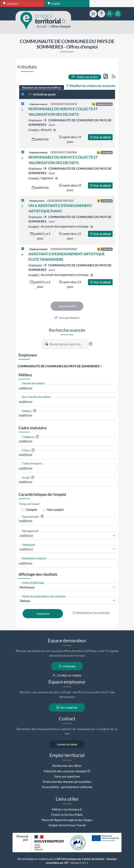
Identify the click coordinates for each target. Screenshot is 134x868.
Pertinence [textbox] (27, 587)
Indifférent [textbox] (26, 536)
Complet (31, 510)
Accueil (42, 26)
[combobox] (67, 388)
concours (11, 3)
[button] (91, 344)
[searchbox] (67, 388)
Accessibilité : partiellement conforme (67, 787)
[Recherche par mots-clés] (69, 344)
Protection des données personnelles (67, 782)
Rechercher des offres (67, 766)
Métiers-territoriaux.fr (67, 809)
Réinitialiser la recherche (91, 613)
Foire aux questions (67, 776)
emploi (54, 3)
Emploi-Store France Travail (67, 825)
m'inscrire (67, 666)
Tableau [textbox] (25, 601)
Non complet (55, 510)
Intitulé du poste (42, 94)
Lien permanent (67, 318)
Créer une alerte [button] (85, 77)
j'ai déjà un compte (67, 675)
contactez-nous (67, 744)
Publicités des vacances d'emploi (65, 771)
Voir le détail (100, 137)
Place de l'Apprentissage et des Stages (67, 820)
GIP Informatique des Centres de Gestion (80, 859)
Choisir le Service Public (67, 815)
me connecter (67, 707)
